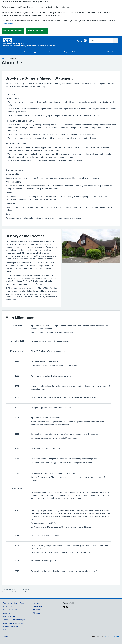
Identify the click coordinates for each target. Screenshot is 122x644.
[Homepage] (39, 42)
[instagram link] (67, 607)
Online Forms (88, 52)
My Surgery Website (111, 636)
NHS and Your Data (11, 626)
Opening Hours (22, 52)
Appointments (38, 52)
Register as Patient (71, 52)
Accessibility (38, 603)
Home (9, 52)
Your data (37, 610)
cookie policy (7, 24)
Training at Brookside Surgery (14, 620)
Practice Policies (9, 616)
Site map (36, 613)
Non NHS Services (10, 610)
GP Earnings (8, 630)
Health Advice (8, 606)
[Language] (81, 41)
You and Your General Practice (15, 603)
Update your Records (106, 52)
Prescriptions (53, 52)
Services (6, 613)
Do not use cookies (37, 31)
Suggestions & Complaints (13, 623)
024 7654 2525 (50, 46)
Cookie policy (38, 606)
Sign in (6, 636)
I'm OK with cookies (13, 31)
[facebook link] (64, 607)
